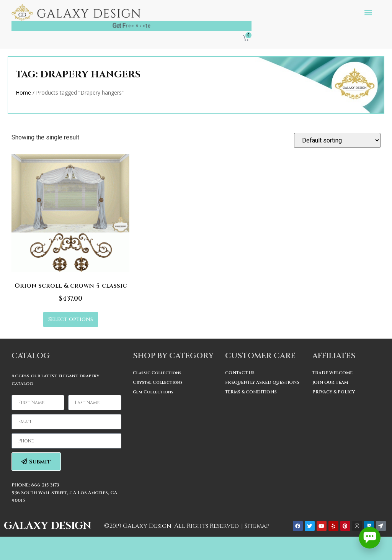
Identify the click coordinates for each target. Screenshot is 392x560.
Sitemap (257, 526)
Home (23, 93)
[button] (368, 12)
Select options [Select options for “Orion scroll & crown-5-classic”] (71, 319)
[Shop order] (337, 140)
